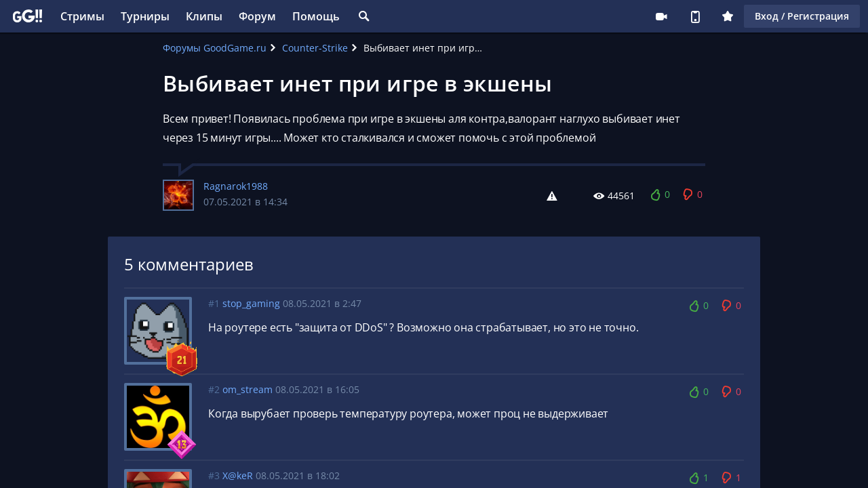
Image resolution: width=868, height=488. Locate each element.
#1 (214, 303)
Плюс (728, 16)
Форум (257, 16)
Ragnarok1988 (236, 186)
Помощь (316, 16)
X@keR (238, 475)
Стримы (82, 16)
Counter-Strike (315, 48)
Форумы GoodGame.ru (215, 48)
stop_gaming (251, 303)
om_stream (248, 389)
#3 (214, 475)
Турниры (145, 16)
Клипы (204, 16)
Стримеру (661, 16)
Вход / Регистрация (802, 16)
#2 (214, 389)
